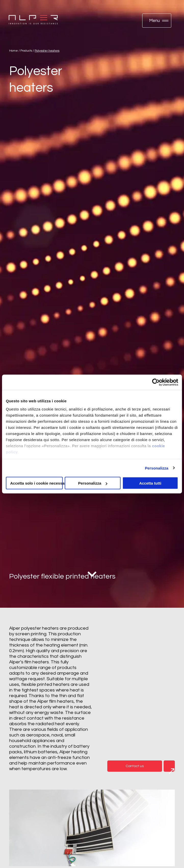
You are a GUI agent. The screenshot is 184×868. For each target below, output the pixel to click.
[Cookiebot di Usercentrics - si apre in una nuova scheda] (156, 382)
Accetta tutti (150, 483)
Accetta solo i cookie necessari (36, 483)
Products (26, 51)
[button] (157, 21)
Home (14, 51)
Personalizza (156, 468)
